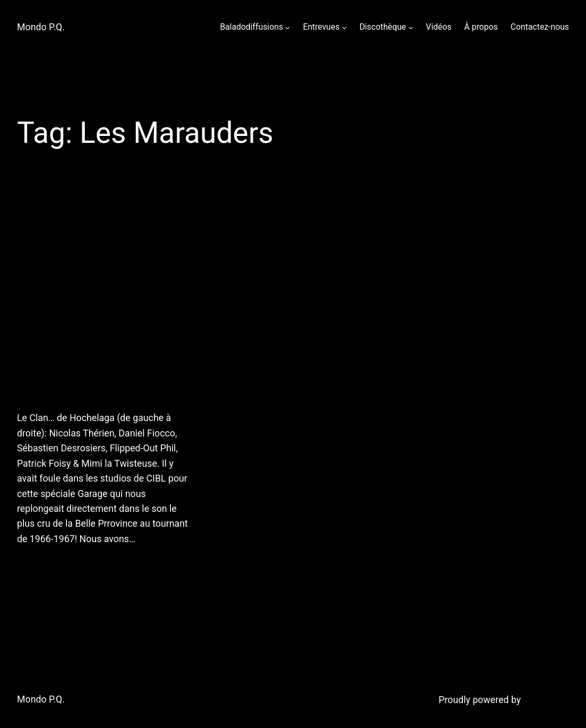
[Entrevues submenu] (344, 27)
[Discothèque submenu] (411, 27)
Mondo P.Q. (41, 27)
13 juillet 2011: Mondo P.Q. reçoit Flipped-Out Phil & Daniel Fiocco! (98, 298)
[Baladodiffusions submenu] (287, 27)
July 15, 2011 (42, 566)
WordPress (546, 700)
